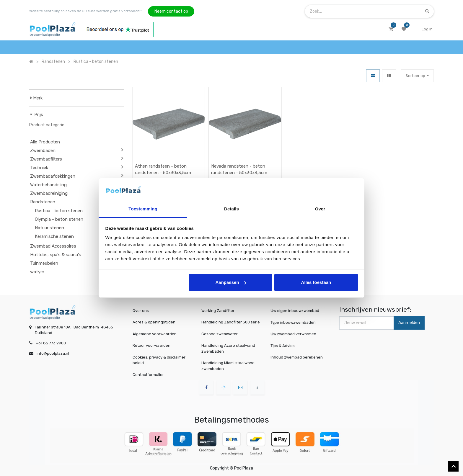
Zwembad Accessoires (53, 246)
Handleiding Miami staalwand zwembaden (228, 366)
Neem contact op (171, 11)
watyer (37, 272)
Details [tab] (231, 209)
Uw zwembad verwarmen (295, 334)
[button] (417, 76)
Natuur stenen (49, 228)
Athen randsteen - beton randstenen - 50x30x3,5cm (163, 170)
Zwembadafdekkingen (53, 176)
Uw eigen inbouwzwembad (296, 311)
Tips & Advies (287, 345)
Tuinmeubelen (44, 263)
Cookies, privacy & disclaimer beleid (159, 360)
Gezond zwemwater (220, 334)
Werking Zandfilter (218, 311)
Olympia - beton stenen (59, 219)
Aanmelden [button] (409, 323)
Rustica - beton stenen (59, 211)
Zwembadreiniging (49, 193)
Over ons (141, 311)
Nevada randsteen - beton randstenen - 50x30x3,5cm (239, 170)
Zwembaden (43, 151)
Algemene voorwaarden (155, 334)
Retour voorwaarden (151, 345)
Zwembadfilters (46, 159)
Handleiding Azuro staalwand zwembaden (228, 348)
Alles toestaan (316, 282)
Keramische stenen (54, 236)
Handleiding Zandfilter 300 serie (231, 322)
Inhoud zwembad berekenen (298, 357)
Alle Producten (45, 142)
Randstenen (43, 202)
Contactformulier (148, 375)
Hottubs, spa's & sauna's (56, 255)
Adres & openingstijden (154, 322)
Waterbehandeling (48, 185)
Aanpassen (231, 282)
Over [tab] (320, 209)
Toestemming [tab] (143, 209)
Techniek (39, 168)
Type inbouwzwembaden (295, 322)
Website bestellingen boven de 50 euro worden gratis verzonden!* (85, 11)
